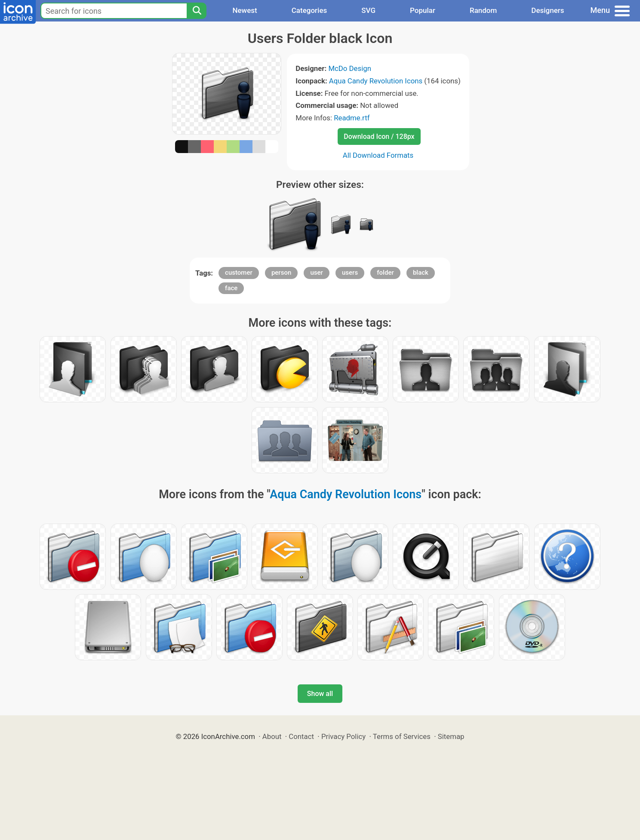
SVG (368, 10)
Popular (423, 10)
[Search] (197, 11)
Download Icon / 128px (379, 136)
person (281, 273)
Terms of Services (402, 736)
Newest (245, 10)
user (316, 273)
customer (239, 273)
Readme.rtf (352, 118)
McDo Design (350, 68)
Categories (309, 10)
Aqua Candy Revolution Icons (376, 81)
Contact (301, 736)
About (272, 736)
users (350, 273)
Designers (548, 10)
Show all (320, 694)
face (231, 288)
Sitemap (451, 736)
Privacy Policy (343, 736)
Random (483, 10)
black (421, 273)
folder (385, 273)
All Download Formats (378, 155)
